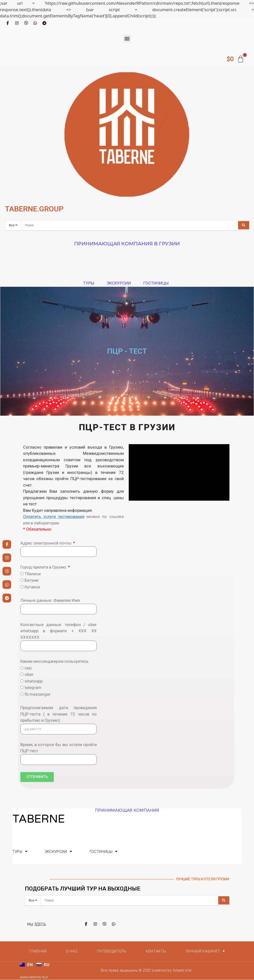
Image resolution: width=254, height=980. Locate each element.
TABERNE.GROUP (34, 209)
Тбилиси (33, 574)
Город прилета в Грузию (44, 567)
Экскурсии (120, 283)
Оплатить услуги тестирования (54, 517)
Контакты (156, 951)
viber (29, 674)
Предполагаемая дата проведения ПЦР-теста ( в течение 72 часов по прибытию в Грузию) (59, 714)
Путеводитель (112, 951)
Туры (90, 283)
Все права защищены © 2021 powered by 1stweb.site (146, 970)
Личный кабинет (205, 951)
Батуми (32, 580)
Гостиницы (157, 283)
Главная (38, 951)
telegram (33, 688)
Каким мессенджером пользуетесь (54, 661)
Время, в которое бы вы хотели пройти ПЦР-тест (59, 748)
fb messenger (38, 694)
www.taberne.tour (34, 977)
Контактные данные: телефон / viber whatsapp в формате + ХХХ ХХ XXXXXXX (59, 631)
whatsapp (34, 681)
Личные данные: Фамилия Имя (50, 600)
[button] (127, 39)
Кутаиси (32, 587)
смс (28, 668)
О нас (72, 951)
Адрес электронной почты (46, 543)
